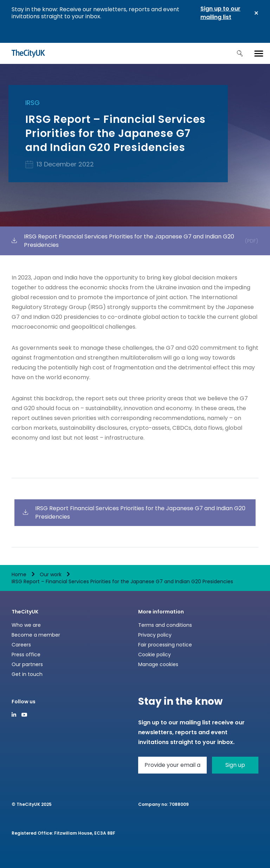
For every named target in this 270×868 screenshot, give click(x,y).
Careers (21, 645)
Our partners (27, 664)
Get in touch (27, 674)
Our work (51, 574)
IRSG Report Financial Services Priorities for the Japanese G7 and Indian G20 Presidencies (135, 241)
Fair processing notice (165, 645)
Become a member (36, 635)
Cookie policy (155, 655)
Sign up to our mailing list (220, 13)
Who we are (26, 625)
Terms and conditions (165, 625)
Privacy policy (155, 635)
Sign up (235, 765)
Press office (26, 655)
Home (19, 574)
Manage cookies (158, 664)
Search (240, 53)
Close (256, 13)
